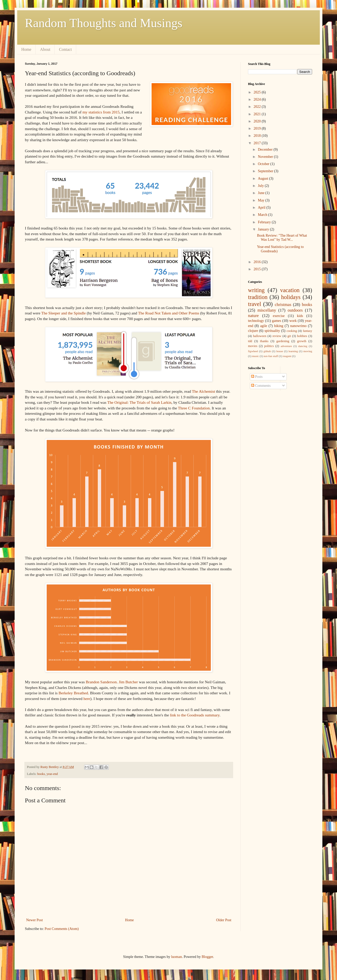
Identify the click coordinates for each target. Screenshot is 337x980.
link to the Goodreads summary (195, 715)
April (262, 208)
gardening (283, 341)
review (277, 336)
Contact (65, 49)
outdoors (295, 310)
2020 (258, 121)
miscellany (267, 310)
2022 (258, 107)
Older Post (224, 920)
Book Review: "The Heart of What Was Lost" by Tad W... (282, 238)
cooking (292, 331)
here (87, 699)
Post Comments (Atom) (62, 929)
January (264, 229)
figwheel (253, 351)
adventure (286, 346)
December (266, 150)
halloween (260, 336)
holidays (291, 297)
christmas (283, 305)
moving (308, 351)
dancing (303, 346)
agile (264, 326)
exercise (279, 316)
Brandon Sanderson (101, 682)
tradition (258, 297)
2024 (258, 99)
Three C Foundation (194, 408)
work (293, 321)
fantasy (308, 331)
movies (253, 346)
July (261, 186)
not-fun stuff (271, 356)
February (265, 222)
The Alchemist (203, 391)
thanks (264, 341)
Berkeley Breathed (73, 693)
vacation (290, 290)
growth (302, 341)
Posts (257, 377)
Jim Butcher (128, 682)
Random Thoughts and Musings (104, 23)
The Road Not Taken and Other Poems (168, 313)
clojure (253, 331)
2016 (258, 262)
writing (256, 290)
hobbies (302, 336)
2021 (258, 114)
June (261, 193)
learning (293, 351)
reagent (287, 356)
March (263, 215)
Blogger (207, 957)
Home (26, 49)
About (45, 49)
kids (300, 316)
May (261, 200)
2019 (258, 128)
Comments (261, 386)
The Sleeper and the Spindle (64, 313)
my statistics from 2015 (101, 112)
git (289, 336)
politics (269, 346)
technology (256, 321)
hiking (279, 326)
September (266, 171)
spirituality (272, 331)
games (276, 321)
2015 (258, 269)
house (280, 351)
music (256, 356)
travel (255, 304)
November (266, 157)
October (264, 164)
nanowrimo (299, 326)
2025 (258, 92)
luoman (176, 957)
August (263, 179)
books (41, 774)
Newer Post (34, 920)
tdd (250, 341)
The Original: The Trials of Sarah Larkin (139, 402)
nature (253, 316)
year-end (52, 774)
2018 (258, 136)
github (267, 351)
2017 (258, 143)
